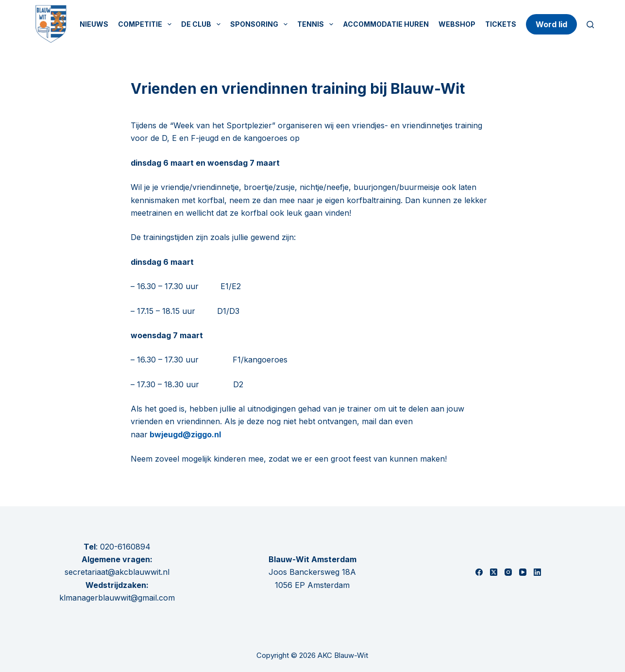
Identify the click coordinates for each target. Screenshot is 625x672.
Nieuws (94, 24)
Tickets (501, 24)
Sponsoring (261, 24)
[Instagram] (508, 572)
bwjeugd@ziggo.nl (184, 434)
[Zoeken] (590, 25)
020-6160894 (125, 547)
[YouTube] (523, 572)
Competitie (147, 24)
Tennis (317, 24)
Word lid (551, 24)
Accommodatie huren (386, 24)
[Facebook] (479, 572)
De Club (203, 24)
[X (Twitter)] (494, 572)
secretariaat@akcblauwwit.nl (117, 572)
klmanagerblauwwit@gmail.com (117, 598)
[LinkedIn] (537, 572)
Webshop (457, 24)
